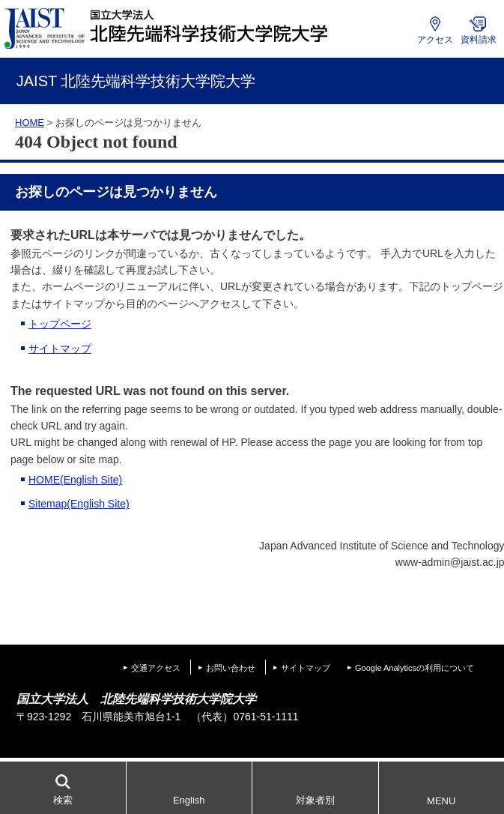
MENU (441, 801)
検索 (63, 800)
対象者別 (315, 800)
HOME (30, 123)
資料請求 (479, 40)
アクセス (435, 40)
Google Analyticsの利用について (415, 668)
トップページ (60, 324)
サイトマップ (60, 349)
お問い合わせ (231, 668)
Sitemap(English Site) (79, 504)
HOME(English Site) (75, 480)
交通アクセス (156, 668)
